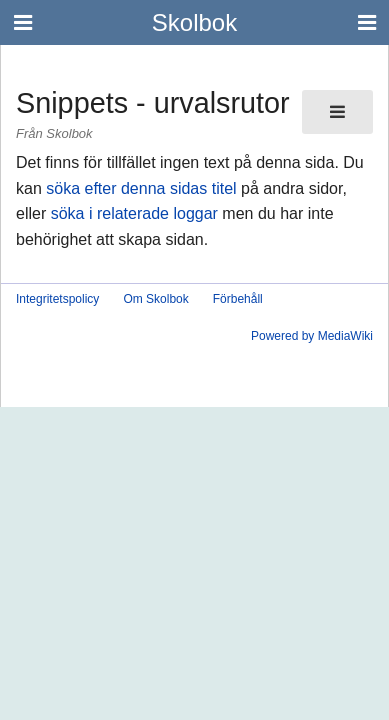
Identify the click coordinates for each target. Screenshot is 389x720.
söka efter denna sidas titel (141, 188)
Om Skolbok (155, 299)
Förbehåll (238, 299)
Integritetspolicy (57, 299)
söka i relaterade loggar (134, 213)
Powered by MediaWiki (312, 336)
